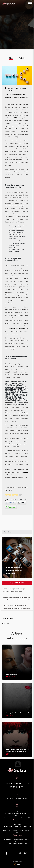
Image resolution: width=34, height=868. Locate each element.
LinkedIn (10, 475)
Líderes (17, 118)
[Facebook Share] (11, 503)
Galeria (22, 58)
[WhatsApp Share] (11, 507)
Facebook (24, 472)
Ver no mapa (17, 820)
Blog (11, 58)
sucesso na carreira (17, 328)
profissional (24, 413)
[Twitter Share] (22, 503)
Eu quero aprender (17, 583)
